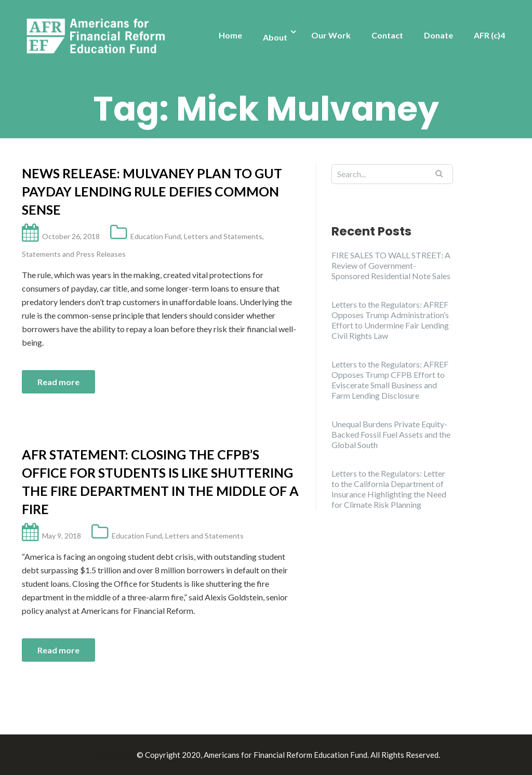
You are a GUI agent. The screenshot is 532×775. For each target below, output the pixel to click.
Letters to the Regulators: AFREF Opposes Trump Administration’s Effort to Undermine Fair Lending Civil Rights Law (390, 320)
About (275, 37)
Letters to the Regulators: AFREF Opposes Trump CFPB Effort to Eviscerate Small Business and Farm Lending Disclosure (390, 380)
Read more (58, 382)
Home (230, 35)
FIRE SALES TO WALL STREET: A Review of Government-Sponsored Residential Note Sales (391, 265)
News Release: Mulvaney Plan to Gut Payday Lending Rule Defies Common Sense (152, 191)
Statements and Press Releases (74, 254)
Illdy (126, 755)
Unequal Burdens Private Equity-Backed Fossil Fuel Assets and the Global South (391, 434)
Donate (438, 35)
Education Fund (156, 236)
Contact (387, 35)
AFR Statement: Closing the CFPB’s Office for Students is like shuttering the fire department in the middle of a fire (160, 482)
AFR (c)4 (489, 35)
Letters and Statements (223, 236)
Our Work (331, 35)
